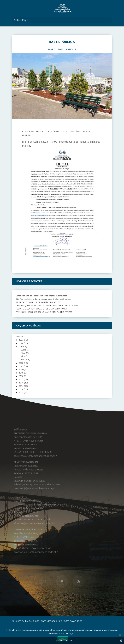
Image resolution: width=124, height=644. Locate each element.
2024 (21, 343)
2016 (21, 383)
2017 (21, 379)
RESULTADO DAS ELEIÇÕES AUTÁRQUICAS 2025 (39, 302)
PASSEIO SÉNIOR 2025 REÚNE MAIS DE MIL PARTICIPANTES (44, 312)
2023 (22, 346)
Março (24, 360)
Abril (23, 356)
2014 (21, 389)
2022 (21, 363)
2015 (21, 386)
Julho (24, 350)
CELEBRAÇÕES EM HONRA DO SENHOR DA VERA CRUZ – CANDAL (47, 305)
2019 (21, 373)
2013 (21, 392)
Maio (23, 353)
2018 (21, 376)
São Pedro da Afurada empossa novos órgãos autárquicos (43, 299)
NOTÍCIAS (70, 49)
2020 (21, 369)
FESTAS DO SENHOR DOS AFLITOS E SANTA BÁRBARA (41, 309)
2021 (21, 366)
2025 (21, 340)
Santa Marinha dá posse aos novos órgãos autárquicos (41, 296)
